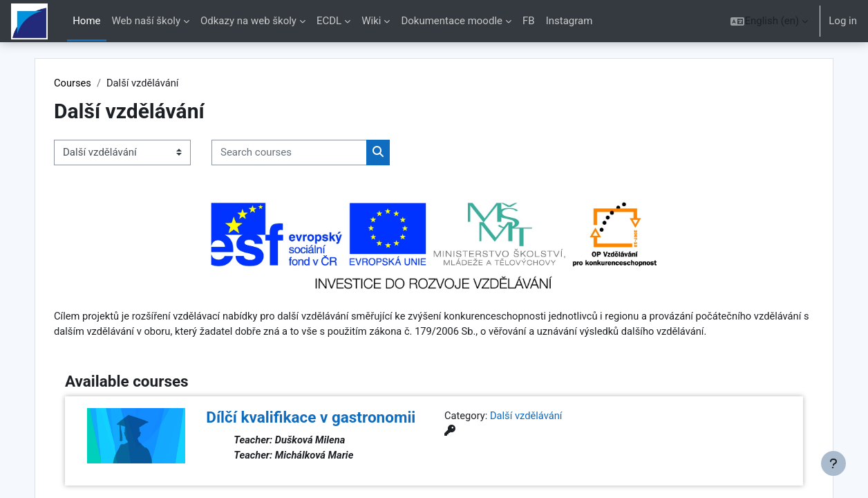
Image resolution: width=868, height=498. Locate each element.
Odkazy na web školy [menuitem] (248, 21)
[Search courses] (308, 153)
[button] (769, 21)
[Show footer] (833, 463)
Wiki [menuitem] (371, 21)
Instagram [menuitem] (569, 21)
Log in (843, 21)
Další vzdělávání (528, 432)
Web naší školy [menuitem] (146, 21)
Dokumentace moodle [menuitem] (452, 21)
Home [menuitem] (86, 21)
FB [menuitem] (529, 21)
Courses (92, 83)
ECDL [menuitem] (329, 21)
